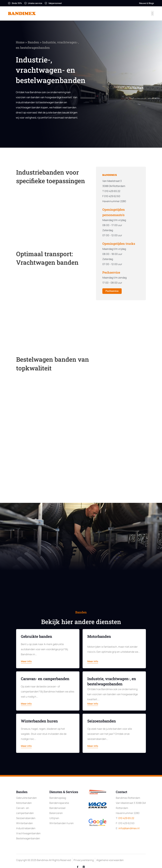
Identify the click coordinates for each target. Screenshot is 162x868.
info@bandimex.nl (129, 828)
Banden (26, 42)
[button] (152, 13)
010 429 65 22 (126, 818)
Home (13, 42)
